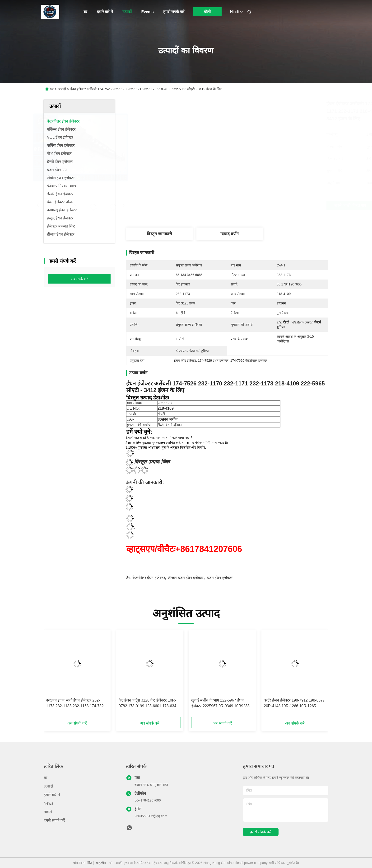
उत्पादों (127, 12)
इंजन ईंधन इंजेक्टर (220, 578)
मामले (48, 812)
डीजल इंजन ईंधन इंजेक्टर (186, 578)
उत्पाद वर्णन (230, 234)
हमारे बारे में (105, 12)
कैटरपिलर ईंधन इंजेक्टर (149, 578)
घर (85, 12)
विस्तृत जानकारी (159, 234)
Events (147, 12)
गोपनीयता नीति (83, 863)
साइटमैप (101, 863)
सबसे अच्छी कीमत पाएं (255, 205)
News (48, 803)
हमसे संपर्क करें (174, 12)
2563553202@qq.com (151, 816)
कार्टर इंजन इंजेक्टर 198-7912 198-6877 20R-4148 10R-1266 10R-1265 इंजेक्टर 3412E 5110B (294, 704)
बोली (207, 12)
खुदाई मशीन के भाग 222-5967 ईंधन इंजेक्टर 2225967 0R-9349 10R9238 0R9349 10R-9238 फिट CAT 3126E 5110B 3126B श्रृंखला (220, 704)
